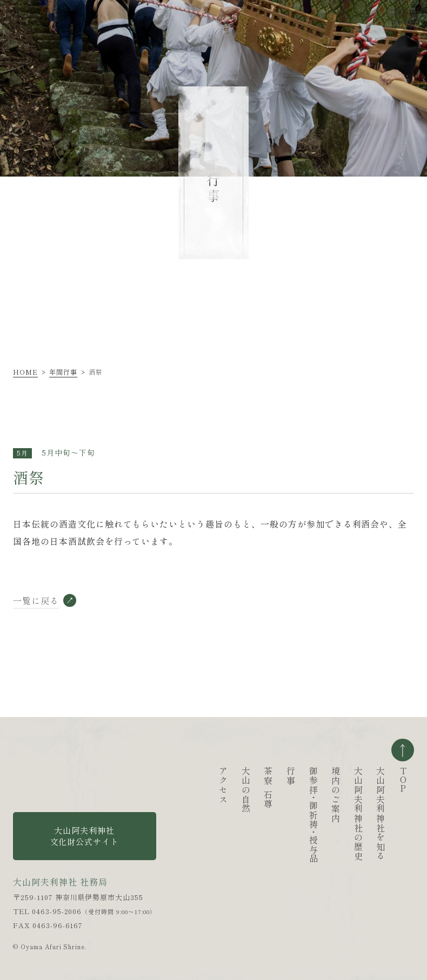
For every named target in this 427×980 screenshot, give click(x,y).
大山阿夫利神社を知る (341, 814)
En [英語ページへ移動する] (368, 12)
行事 (251, 776)
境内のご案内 (296, 795)
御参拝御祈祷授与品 (273, 815)
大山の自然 (206, 790)
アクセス (183, 785)
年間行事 (63, 372)
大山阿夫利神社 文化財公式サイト (85, 836)
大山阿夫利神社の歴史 (318, 814)
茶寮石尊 (228, 788)
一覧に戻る (36, 601)
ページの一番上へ (403, 750)
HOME (25, 372)
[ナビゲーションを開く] (402, 11)
